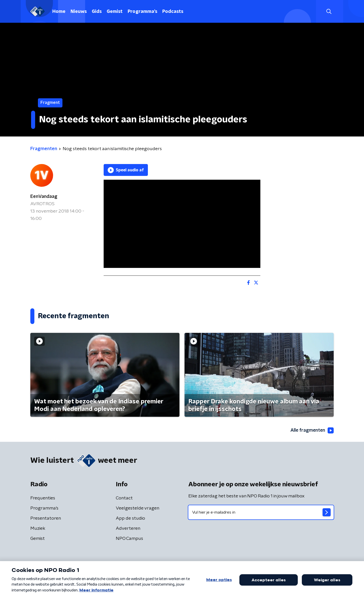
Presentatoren (46, 519)
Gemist (115, 12)
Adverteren (128, 529)
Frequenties (43, 498)
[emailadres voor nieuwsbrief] (261, 513)
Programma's (142, 12)
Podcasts (173, 12)
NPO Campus (129, 539)
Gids (97, 12)
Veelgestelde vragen (138, 509)
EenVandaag (44, 197)
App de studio (130, 519)
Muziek (38, 529)
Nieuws (79, 12)
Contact (124, 498)
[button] (329, 11)
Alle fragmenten (312, 430)
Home (59, 12)
